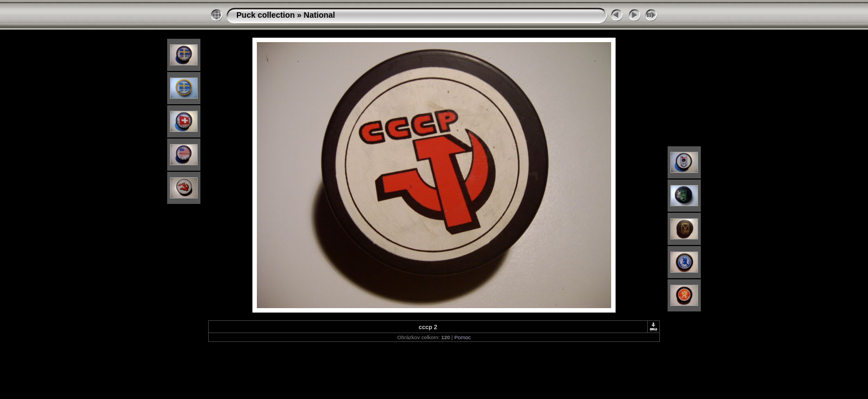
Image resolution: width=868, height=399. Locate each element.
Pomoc (463, 337)
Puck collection (266, 15)
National (320, 15)
